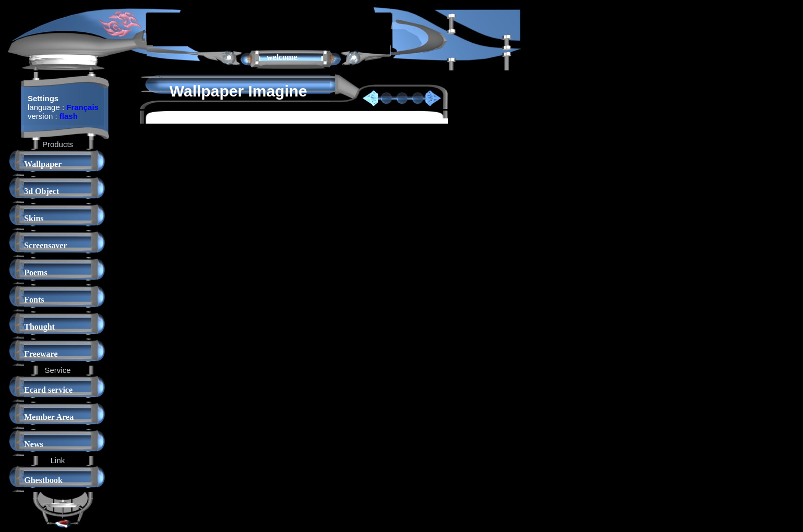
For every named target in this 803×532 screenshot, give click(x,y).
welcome (282, 57)
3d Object (41, 191)
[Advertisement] (269, 28)
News (33, 444)
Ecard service (48, 390)
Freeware (41, 354)
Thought (39, 327)
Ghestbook (43, 480)
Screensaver (45, 245)
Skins (34, 218)
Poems (35, 273)
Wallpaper (43, 164)
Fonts (34, 300)
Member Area (49, 417)
